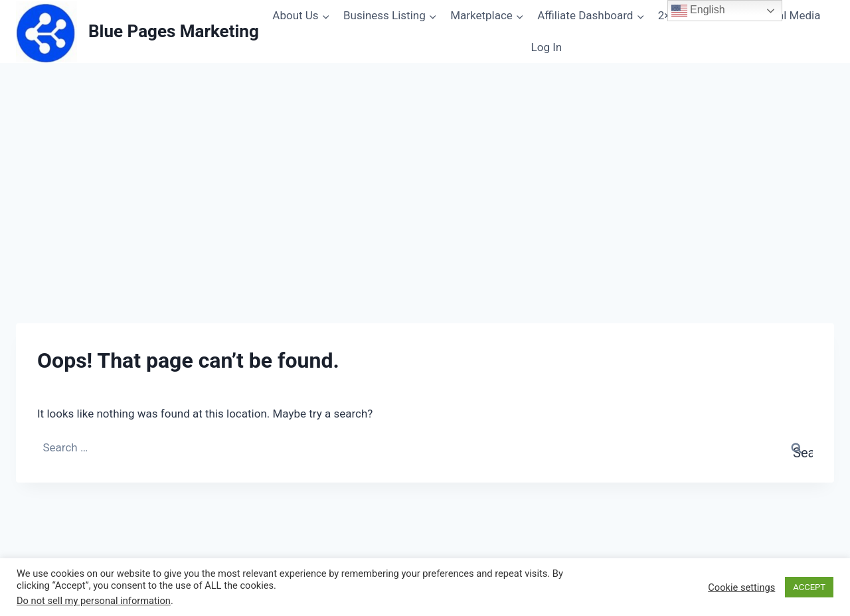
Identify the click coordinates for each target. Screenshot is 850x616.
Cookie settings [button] (741, 587)
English (698, 11)
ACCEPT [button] (809, 587)
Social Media (788, 15)
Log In (547, 47)
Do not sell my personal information (94, 601)
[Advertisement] (425, 209)
